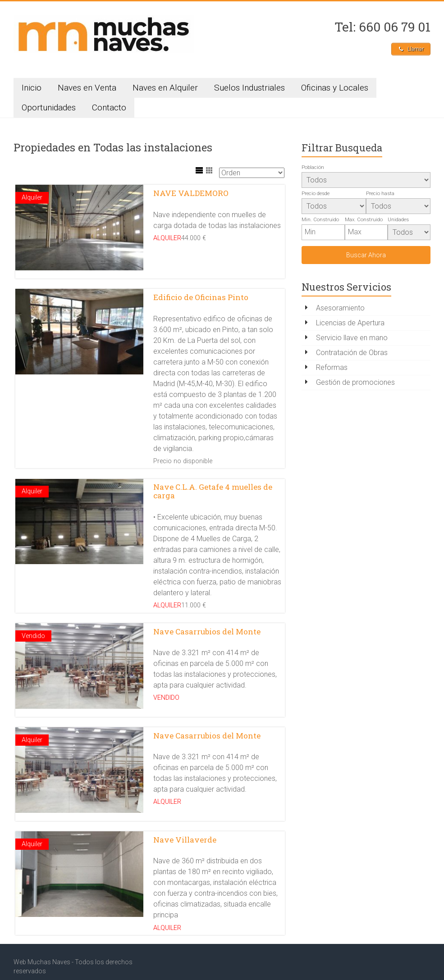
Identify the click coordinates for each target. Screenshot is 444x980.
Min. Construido (320, 221)
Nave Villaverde (185, 807)
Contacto (109, 109)
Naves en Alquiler (165, 89)
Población (313, 169)
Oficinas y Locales (335, 89)
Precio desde (316, 195)
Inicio (32, 89)
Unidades (398, 221)
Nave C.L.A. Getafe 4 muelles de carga (213, 479)
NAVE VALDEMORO (191, 195)
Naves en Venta (87, 89)
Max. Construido (364, 221)
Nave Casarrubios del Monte (207, 612)
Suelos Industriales (249, 89)
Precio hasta (380, 195)
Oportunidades (49, 109)
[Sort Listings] (252, 175)
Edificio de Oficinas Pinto (201, 292)
